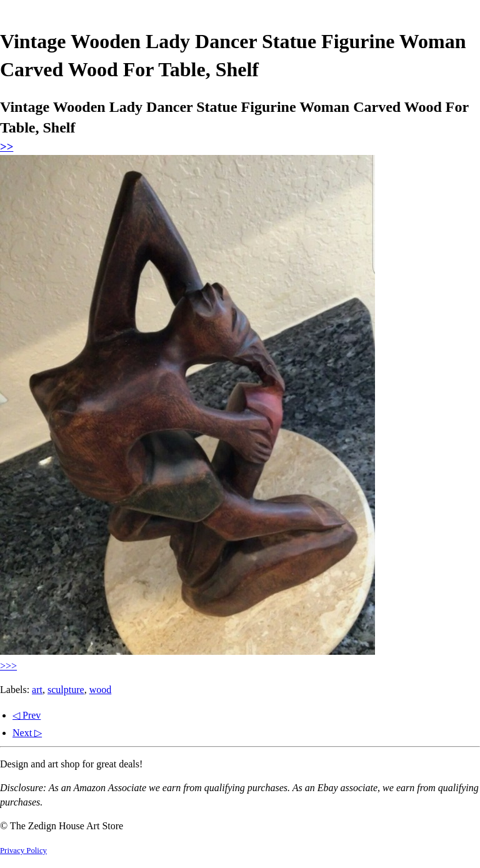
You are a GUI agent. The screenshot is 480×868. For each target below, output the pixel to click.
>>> (8, 666)
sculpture (66, 690)
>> (7, 147)
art (37, 690)
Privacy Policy (23, 851)
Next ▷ (27, 733)
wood (101, 690)
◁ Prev (27, 715)
